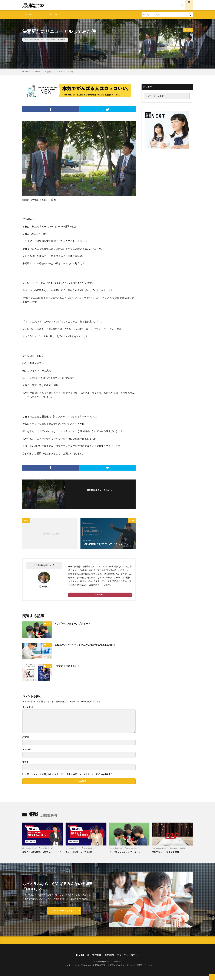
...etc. (57, 14)
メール (27, 749)
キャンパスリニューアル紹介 (80, 852)
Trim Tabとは (81, 959)
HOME (28, 72)
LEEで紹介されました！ (69, 666)
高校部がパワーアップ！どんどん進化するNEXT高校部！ (89, 645)
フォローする (100, 494)
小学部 (50, 14)
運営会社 (96, 959)
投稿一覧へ (99, 594)
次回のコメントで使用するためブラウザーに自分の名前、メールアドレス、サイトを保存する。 (70, 774)
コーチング (40, 14)
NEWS (62, 40)
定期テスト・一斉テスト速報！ (167, 852)
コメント (28, 707)
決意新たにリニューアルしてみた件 (59, 72)
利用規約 (109, 959)
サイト (26, 762)
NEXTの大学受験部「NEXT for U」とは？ (42, 854)
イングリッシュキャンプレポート (75, 623)
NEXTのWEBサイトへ (64, 914)
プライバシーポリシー (130, 959)
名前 (26, 737)
